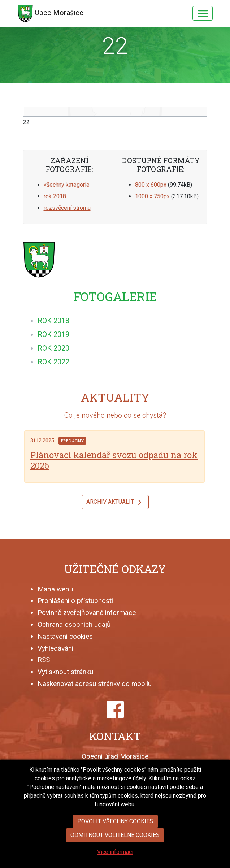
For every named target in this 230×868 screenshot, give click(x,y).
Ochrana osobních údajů (74, 624)
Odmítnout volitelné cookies (115, 835)
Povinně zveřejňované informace (87, 613)
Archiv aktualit (115, 502)
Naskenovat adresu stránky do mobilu (95, 684)
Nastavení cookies (65, 636)
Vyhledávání (55, 648)
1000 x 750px (152, 196)
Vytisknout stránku (65, 672)
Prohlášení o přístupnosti (75, 601)
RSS (44, 660)
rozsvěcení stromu (67, 208)
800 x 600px (151, 185)
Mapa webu (55, 589)
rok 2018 (55, 196)
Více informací (115, 852)
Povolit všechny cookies (115, 821)
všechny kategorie (67, 185)
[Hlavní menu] (203, 13)
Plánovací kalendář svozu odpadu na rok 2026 (114, 460)
